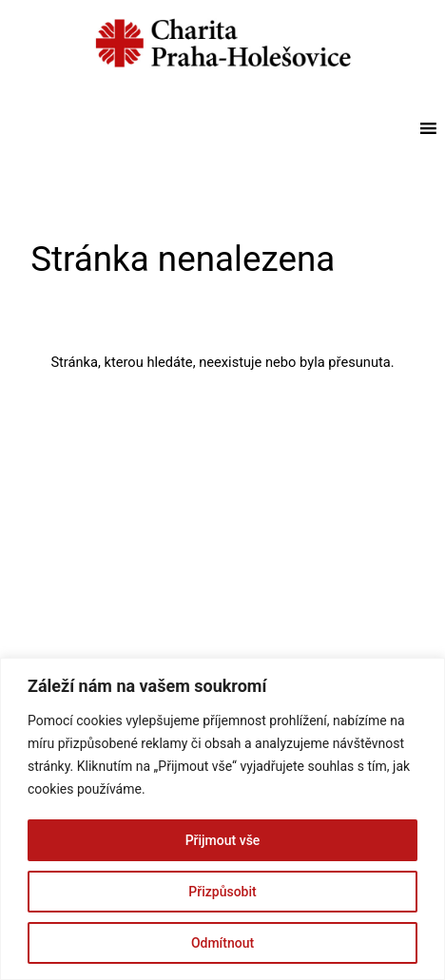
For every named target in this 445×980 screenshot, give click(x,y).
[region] (222, 819)
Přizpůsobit (222, 892)
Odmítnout (222, 943)
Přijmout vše (223, 840)
